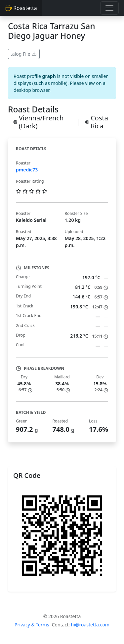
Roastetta (21, 8)
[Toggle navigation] (109, 8)
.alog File (24, 54)
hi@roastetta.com (90, 625)
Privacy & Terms (32, 625)
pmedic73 (27, 170)
